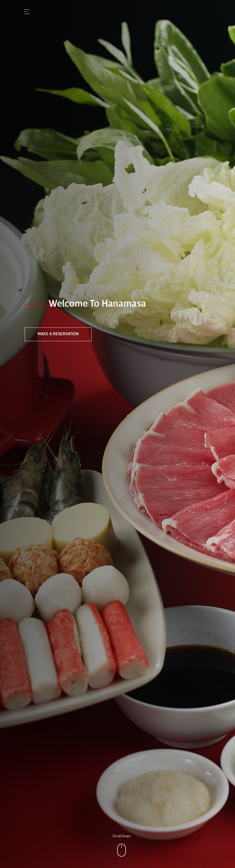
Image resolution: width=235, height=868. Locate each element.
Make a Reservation (58, 334)
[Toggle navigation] (25, 12)
